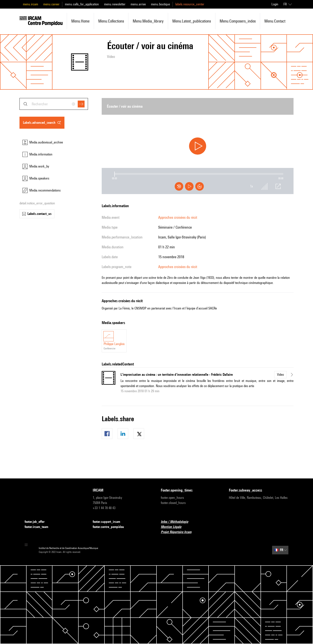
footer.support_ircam (109, 522)
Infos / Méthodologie (177, 522)
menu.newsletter (115, 4)
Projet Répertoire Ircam (179, 532)
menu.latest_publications (192, 21)
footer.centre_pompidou (111, 527)
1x (252, 186)
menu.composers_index (238, 21)
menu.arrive (138, 4)
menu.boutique (160, 4)
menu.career (51, 4)
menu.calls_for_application (82, 4)
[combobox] (54, 104)
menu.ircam (31, 4)
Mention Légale (174, 527)
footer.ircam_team (39, 527)
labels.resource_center (190, 4)
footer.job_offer (37, 522)
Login (275, 4)
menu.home (80, 21)
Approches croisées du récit (178, 217)
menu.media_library (148, 21)
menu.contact (275, 21)
